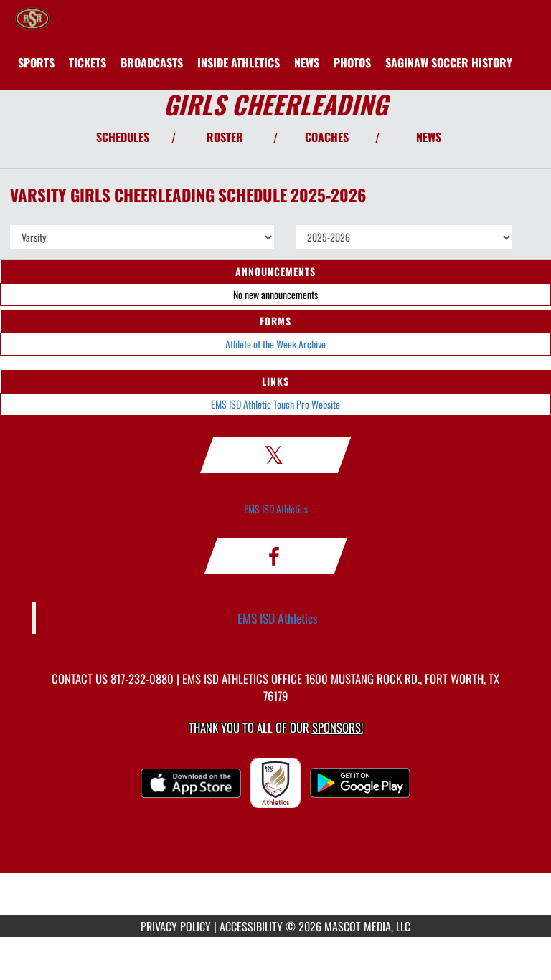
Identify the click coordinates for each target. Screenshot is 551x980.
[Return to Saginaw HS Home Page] (32, 18)
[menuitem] (88, 62)
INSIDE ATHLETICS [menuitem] (239, 62)
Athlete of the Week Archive (275, 344)
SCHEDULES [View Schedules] (123, 137)
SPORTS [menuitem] (36, 62)
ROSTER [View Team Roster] (225, 137)
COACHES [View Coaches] (327, 137)
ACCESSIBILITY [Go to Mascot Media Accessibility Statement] (251, 926)
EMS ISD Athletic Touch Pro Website (275, 404)
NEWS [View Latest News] (429, 137)
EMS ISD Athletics (276, 509)
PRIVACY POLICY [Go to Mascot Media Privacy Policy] (176, 926)
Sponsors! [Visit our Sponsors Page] (338, 727)
